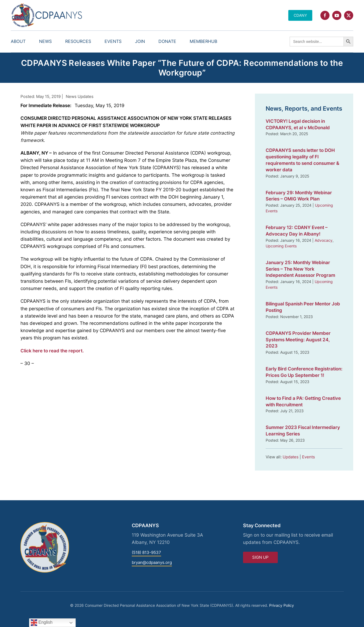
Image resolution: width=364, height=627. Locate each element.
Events (308, 457)
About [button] (18, 41)
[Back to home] (47, 15)
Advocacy (324, 240)
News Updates (80, 96)
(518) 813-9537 (146, 552)
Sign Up (260, 557)
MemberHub (203, 41)
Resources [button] (78, 41)
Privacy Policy (282, 605)
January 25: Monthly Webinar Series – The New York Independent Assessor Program (300, 269)
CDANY (300, 15)
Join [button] (140, 41)
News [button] (45, 41)
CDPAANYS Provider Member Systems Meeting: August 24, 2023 (298, 340)
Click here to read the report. (52, 351)
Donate (167, 41)
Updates (291, 457)
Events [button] (113, 41)
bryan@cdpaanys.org (152, 562)
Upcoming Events (281, 246)
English (42, 623)
